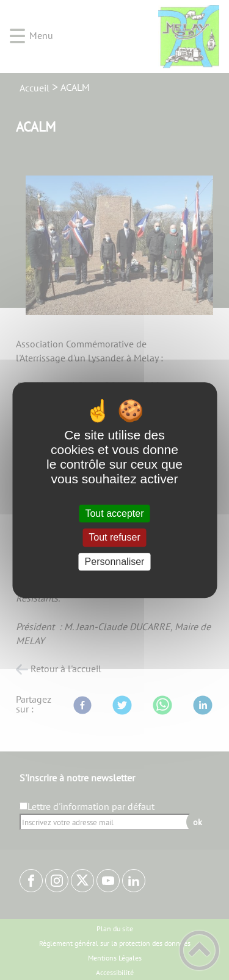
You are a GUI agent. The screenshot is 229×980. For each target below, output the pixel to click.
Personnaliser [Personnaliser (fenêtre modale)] (115, 562)
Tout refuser (114, 538)
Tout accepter (114, 513)
